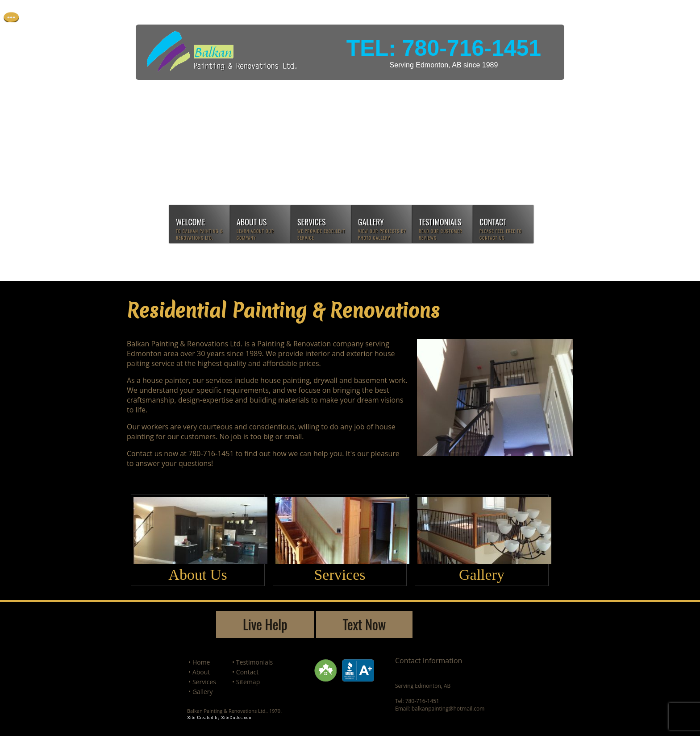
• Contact (245, 672)
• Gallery (201, 692)
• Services (202, 682)
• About (199, 672)
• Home (199, 662)
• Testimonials (252, 662)
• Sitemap (246, 682)
